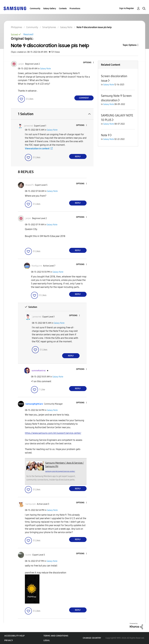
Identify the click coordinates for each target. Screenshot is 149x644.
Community (35, 9)
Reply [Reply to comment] (78, 157)
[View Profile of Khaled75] (30, 185)
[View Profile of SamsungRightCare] (34, 404)
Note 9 (105, 135)
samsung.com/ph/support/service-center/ (60, 471)
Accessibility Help (14, 636)
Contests (63, 9)
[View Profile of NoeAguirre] (37, 266)
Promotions (75, 9)
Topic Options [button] (130, 45)
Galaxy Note (45, 69)
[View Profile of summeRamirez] (39, 371)
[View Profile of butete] (28, 555)
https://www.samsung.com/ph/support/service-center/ (53, 433)
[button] (88, 63)
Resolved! (28, 34)
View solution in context (37, 149)
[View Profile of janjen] (21, 64)
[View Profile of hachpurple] (31, 504)
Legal (47, 640)
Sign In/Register (127, 8)
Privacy (9, 640)
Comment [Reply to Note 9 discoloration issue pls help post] (84, 98)
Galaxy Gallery (50, 9)
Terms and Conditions (56, 636)
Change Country (92, 638)
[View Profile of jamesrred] (28, 126)
